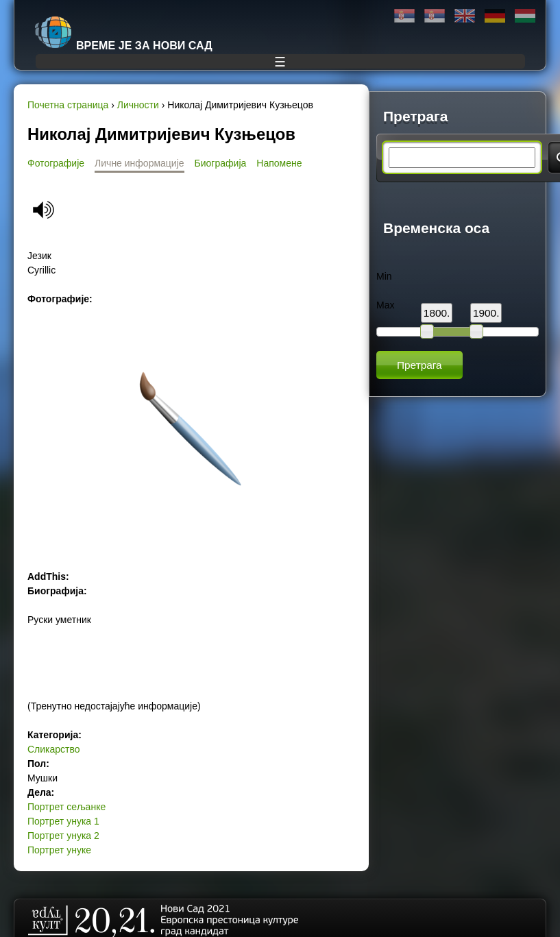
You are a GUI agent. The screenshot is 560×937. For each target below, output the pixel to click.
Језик (39, 256)
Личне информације (139, 163)
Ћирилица (404, 16)
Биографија (221, 163)
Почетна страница (68, 105)
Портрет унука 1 (63, 821)
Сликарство (54, 749)
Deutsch (495, 16)
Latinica (435, 16)
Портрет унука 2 (63, 836)
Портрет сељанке (66, 807)
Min (384, 276)
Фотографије (56, 163)
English (465, 16)
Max (385, 305)
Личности (138, 105)
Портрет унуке (59, 850)
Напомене (279, 163)
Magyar (525, 16)
